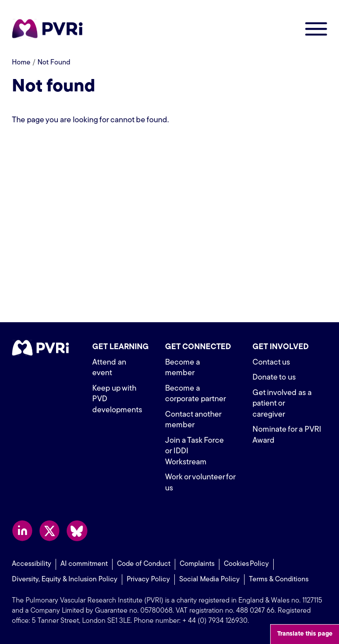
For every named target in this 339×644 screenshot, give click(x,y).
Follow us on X (50, 531)
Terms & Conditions (279, 580)
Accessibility (32, 564)
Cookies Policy (246, 564)
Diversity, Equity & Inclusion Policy (65, 580)
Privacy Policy (148, 580)
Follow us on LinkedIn (22, 531)
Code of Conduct (144, 564)
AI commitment (84, 564)
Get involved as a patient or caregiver (282, 404)
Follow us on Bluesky (77, 531)
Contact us (271, 363)
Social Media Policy (209, 580)
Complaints (197, 564)
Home (21, 63)
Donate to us (274, 378)
